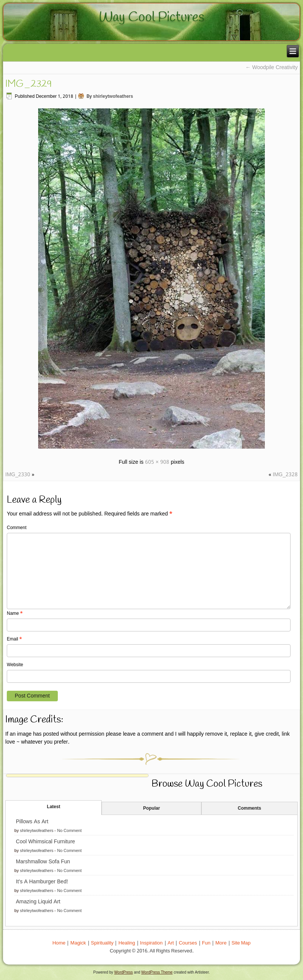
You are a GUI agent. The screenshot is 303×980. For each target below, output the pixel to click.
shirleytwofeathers (113, 97)
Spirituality (102, 943)
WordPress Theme (157, 972)
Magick (78, 943)
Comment (17, 528)
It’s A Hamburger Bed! (42, 882)
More (221, 943)
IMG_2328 (285, 475)
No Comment (69, 831)
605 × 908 (157, 462)
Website (15, 665)
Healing (127, 943)
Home (59, 943)
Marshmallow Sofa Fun (43, 862)
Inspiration (151, 943)
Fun (206, 943)
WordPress (123, 972)
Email (14, 639)
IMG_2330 (18, 475)
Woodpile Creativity (272, 68)
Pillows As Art (32, 822)
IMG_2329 (29, 84)
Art (171, 943)
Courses (188, 943)
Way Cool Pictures (152, 17)
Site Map (241, 943)
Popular (152, 809)
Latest (53, 807)
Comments (249, 809)
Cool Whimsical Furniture (46, 842)
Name (15, 614)
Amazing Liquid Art (38, 902)
